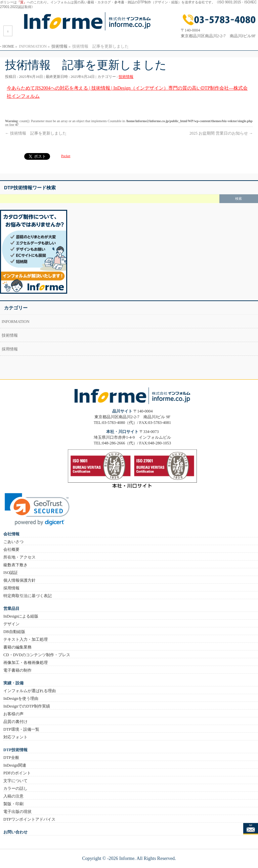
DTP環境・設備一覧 (21, 729)
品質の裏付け (15, 722)
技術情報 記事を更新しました (36, 133)
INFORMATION (16, 322)
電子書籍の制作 (17, 670)
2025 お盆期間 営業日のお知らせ (221, 133)
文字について (15, 781)
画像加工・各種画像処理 (26, 663)
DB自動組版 (14, 632)
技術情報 (126, 77)
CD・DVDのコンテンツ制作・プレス (37, 655)
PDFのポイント (17, 773)
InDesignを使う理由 (21, 698)
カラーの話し (15, 788)
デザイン (11, 624)
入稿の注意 (13, 796)
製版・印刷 (13, 804)
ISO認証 (11, 573)
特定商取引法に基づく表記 (28, 596)
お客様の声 (13, 714)
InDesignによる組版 (21, 616)
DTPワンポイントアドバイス (29, 819)
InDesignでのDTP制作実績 (27, 706)
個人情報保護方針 (19, 580)
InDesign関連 (15, 765)
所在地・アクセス (19, 557)
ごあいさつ (13, 542)
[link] (37, 509)
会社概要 (11, 549)
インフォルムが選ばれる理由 (30, 691)
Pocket (66, 156)
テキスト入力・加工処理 (26, 639)
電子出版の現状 (17, 812)
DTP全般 (11, 758)
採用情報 (10, 349)
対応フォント (15, 737)
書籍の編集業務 (17, 647)
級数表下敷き (15, 565)
